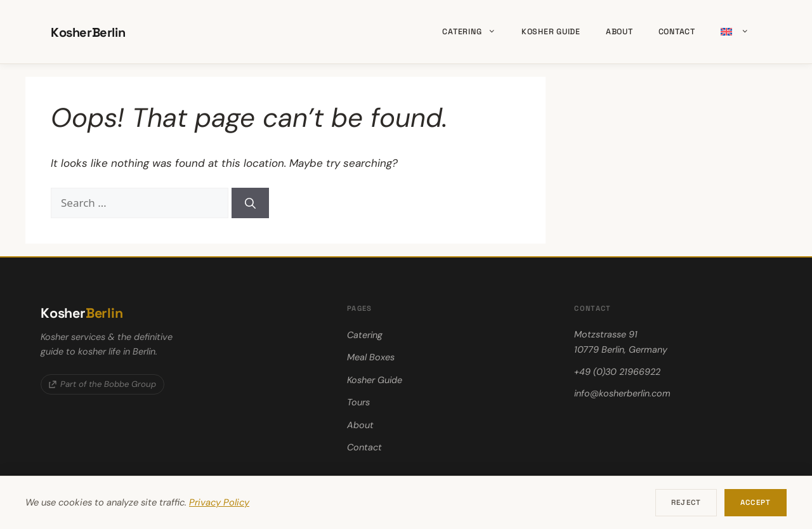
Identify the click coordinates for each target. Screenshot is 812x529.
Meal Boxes (371, 357)
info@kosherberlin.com (622, 393)
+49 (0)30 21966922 (617, 372)
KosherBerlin (88, 32)
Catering (475, 32)
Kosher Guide (551, 32)
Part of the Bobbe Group (102, 384)
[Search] (250, 203)
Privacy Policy (219, 502)
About (619, 32)
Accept (756, 502)
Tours (358, 402)
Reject (686, 502)
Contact (677, 32)
